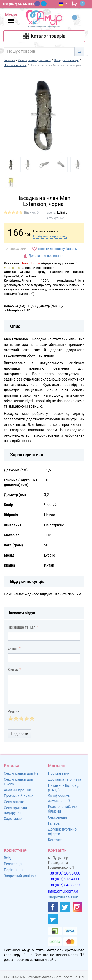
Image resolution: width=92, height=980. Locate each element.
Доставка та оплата (65, 779)
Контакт (55, 840)
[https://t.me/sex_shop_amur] (53, 919)
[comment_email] (44, 658)
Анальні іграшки (18, 790)
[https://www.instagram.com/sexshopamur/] (77, 907)
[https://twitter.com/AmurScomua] (65, 907)
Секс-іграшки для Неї (22, 773)
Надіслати (20, 734)
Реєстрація (13, 864)
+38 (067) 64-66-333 (64, 885)
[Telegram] (44, 4)
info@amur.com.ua (63, 891)
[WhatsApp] (50, 3)
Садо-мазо (13, 819)
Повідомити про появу (50, 236)
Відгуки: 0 (31, 212)
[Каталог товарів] (44, 36)
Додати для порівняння (46, 256)
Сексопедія (57, 817)
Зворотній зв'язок (63, 897)
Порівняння (14, 870)
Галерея (55, 823)
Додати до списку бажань (57, 249)
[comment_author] (44, 636)
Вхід (7, 858)
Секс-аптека (14, 802)
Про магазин (59, 773)
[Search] (79, 51)
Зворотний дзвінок (20, 876)
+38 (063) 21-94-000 (64, 879)
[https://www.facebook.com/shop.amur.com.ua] (53, 907)
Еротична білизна (19, 796)
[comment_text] (44, 689)
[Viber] (37, 4)
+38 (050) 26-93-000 (64, 873)
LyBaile (62, 212)
